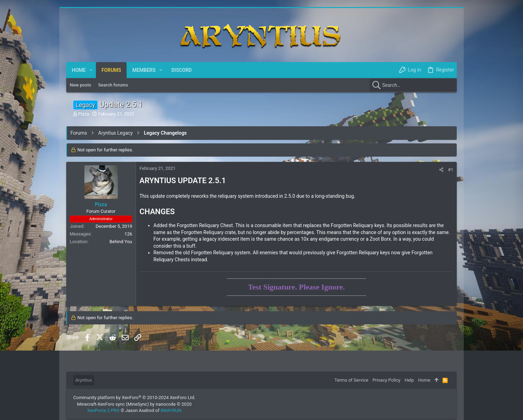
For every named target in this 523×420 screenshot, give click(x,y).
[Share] (441, 170)
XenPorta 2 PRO (103, 410)
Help (409, 380)
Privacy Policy (386, 380)
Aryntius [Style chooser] (84, 380)
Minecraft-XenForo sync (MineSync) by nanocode (134, 404)
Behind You (121, 242)
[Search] (413, 85)
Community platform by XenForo (134, 397)
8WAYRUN (171, 410)
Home (424, 380)
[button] (91, 70)
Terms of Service (351, 380)
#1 (451, 170)
